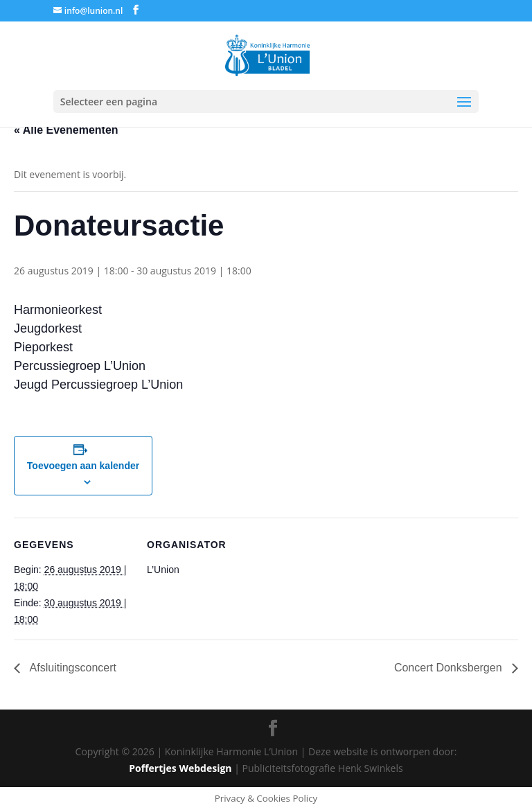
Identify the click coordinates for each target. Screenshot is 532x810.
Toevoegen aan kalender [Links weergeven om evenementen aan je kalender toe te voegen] (83, 466)
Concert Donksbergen (450, 668)
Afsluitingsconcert (72, 668)
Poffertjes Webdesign (180, 768)
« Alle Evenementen (66, 130)
